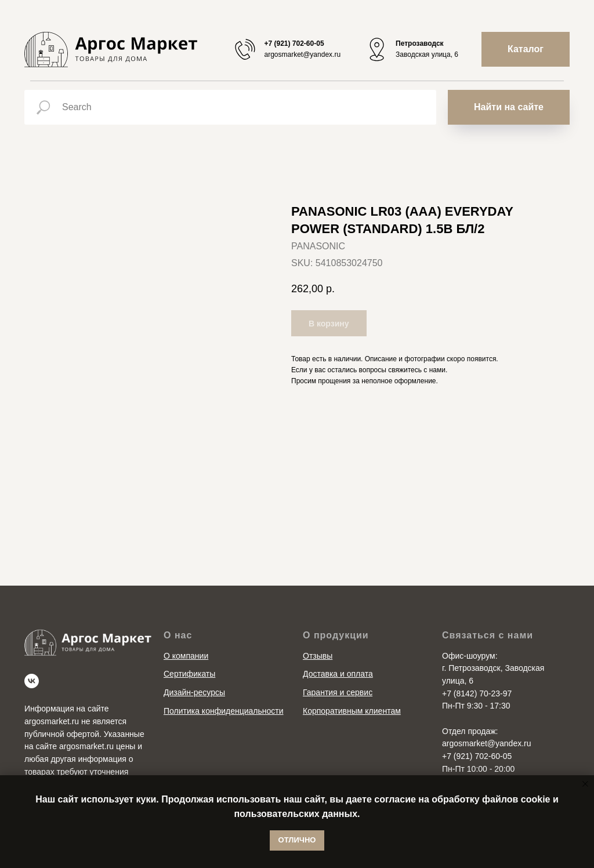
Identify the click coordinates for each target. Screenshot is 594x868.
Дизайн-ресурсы (194, 692)
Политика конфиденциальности (224, 711)
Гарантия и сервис (338, 692)
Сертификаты (189, 674)
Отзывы (318, 656)
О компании (186, 656)
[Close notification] (585, 784)
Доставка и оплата (338, 674)
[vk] (32, 681)
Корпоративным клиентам (352, 711)
